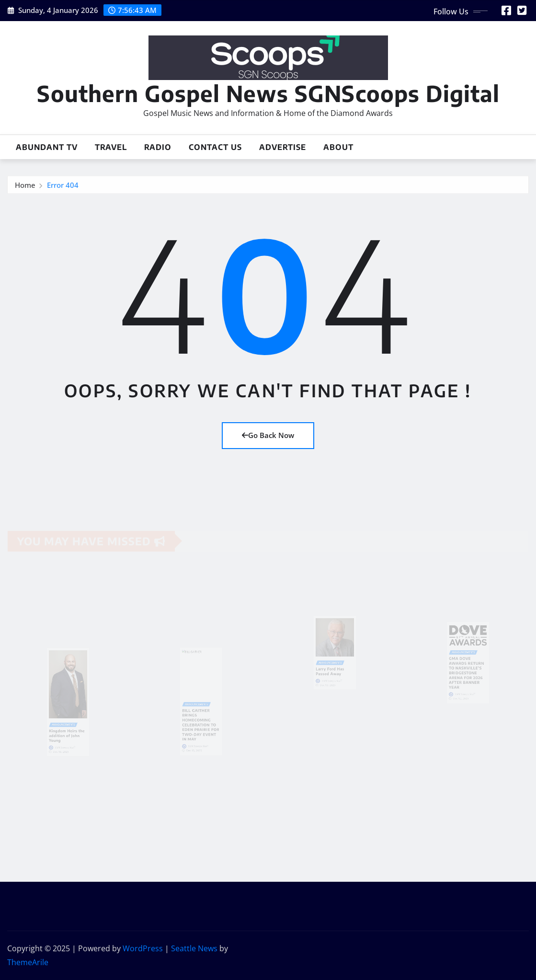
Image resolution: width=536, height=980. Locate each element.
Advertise (283, 147)
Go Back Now (268, 435)
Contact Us (215, 147)
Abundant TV (47, 147)
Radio (158, 147)
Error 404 (63, 186)
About (338, 147)
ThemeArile (28, 962)
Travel (111, 147)
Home (25, 186)
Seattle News (194, 948)
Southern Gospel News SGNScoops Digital (268, 93)
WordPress (143, 948)
